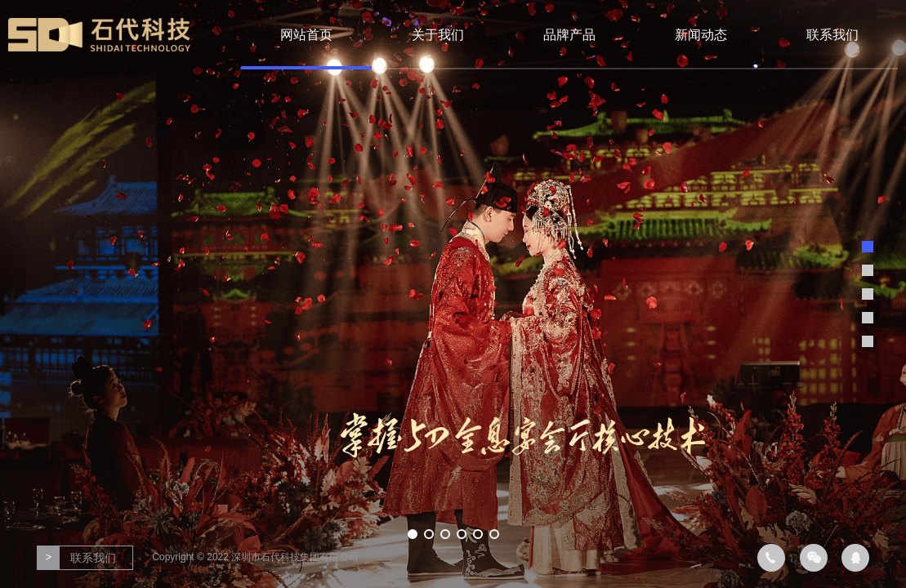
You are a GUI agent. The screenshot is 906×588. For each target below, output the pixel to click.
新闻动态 (701, 35)
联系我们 (832, 35)
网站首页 (306, 35)
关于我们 (438, 35)
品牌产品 (569, 35)
